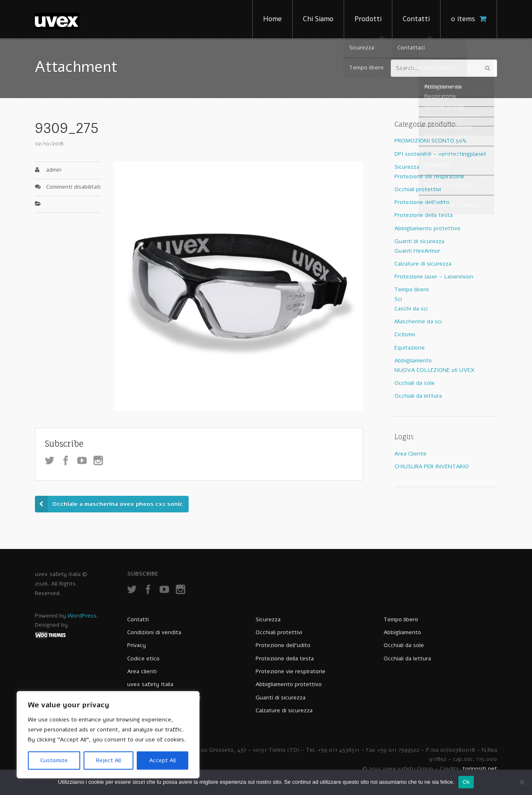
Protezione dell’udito (283, 645)
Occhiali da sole (415, 383)
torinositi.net (480, 769)
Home (272, 19)
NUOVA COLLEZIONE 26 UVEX (435, 370)
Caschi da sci (411, 309)
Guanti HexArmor (417, 251)
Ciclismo (405, 334)
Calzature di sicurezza (423, 264)
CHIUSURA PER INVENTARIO (432, 466)
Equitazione (410, 348)
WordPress (82, 616)
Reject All (108, 760)
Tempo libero (412, 289)
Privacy (137, 645)
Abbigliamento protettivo (427, 228)
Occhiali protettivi (418, 189)
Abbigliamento (413, 361)
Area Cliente (410, 454)
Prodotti (368, 19)
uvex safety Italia (150, 684)
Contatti (416, 19)
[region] (108, 735)
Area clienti (142, 671)
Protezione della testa (424, 215)
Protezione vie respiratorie (429, 176)
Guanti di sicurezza (419, 241)
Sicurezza (407, 167)
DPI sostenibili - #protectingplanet (440, 154)
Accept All (163, 760)
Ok (466, 782)
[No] (522, 782)
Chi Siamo (318, 19)
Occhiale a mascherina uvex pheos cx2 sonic (118, 504)
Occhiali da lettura (418, 396)
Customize (54, 760)
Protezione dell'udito (422, 202)
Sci (398, 299)
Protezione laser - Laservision (434, 277)
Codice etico (143, 658)
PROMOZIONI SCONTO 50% (430, 141)
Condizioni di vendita (154, 632)
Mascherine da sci (418, 321)
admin (54, 170)
